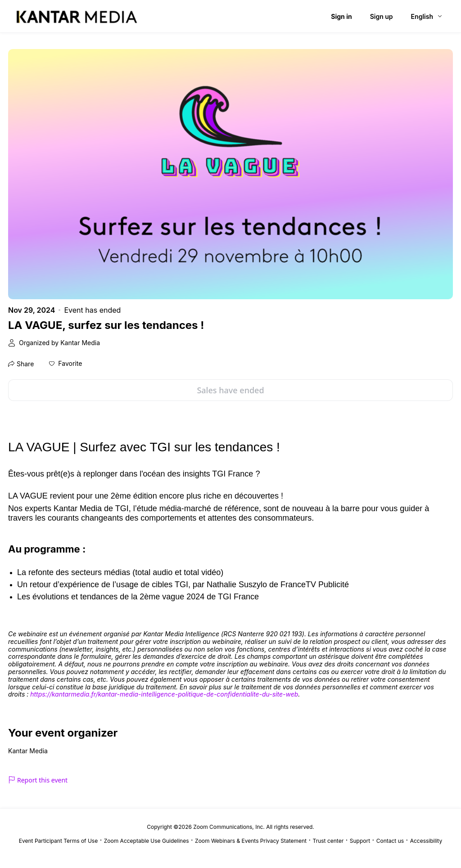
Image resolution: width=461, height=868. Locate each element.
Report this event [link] (38, 780)
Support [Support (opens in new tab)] (360, 841)
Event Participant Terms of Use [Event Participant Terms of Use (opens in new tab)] (58, 841)
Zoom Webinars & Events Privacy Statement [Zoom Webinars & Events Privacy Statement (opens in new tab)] (251, 841)
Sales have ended (230, 390)
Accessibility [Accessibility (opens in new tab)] (426, 841)
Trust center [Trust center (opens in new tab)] (328, 841)
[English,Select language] (427, 16)
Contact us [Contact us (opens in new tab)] (390, 841)
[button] (66, 364)
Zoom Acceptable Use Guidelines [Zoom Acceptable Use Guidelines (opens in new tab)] (147, 841)
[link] (164, 695)
